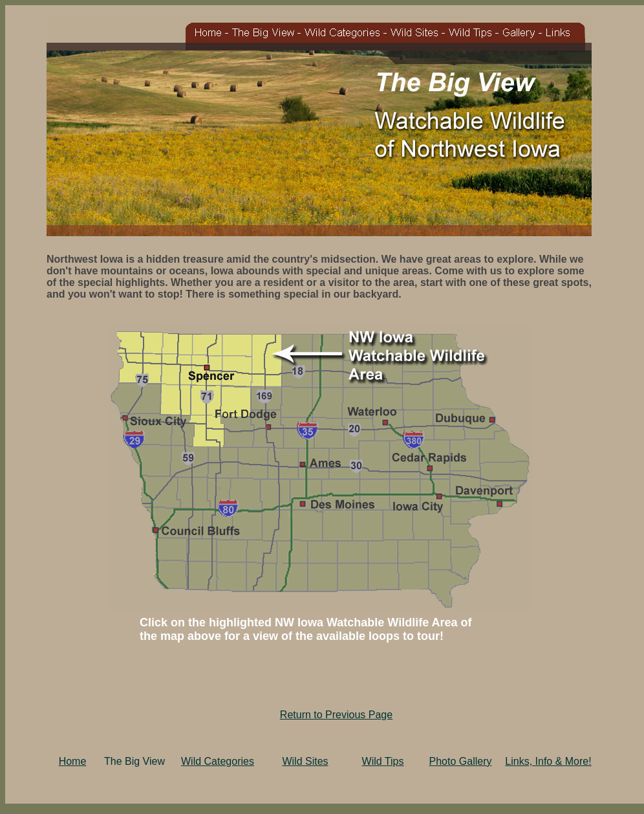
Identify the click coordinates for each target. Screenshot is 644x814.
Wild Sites (305, 761)
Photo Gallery (461, 761)
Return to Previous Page (336, 715)
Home (73, 761)
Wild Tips (383, 761)
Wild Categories (218, 761)
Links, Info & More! (548, 761)
